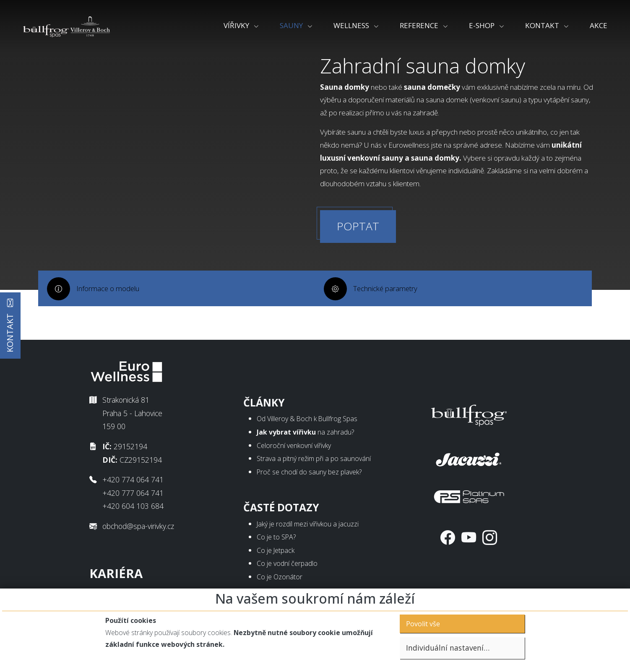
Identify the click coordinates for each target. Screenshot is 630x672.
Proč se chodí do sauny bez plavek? (309, 475)
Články (264, 406)
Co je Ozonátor (280, 581)
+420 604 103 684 (133, 510)
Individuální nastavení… (448, 648)
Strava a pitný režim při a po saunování (314, 462)
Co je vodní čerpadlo (287, 567)
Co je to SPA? (276, 541)
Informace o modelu (110, 313)
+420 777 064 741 (133, 496)
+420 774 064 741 (133, 483)
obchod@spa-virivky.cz (138, 530)
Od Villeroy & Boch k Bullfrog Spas (307, 422)
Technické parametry (387, 313)
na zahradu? (305, 435)
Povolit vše (423, 624)
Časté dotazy (281, 511)
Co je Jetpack (276, 554)
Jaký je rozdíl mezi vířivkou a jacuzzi (308, 527)
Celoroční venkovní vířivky (294, 449)
